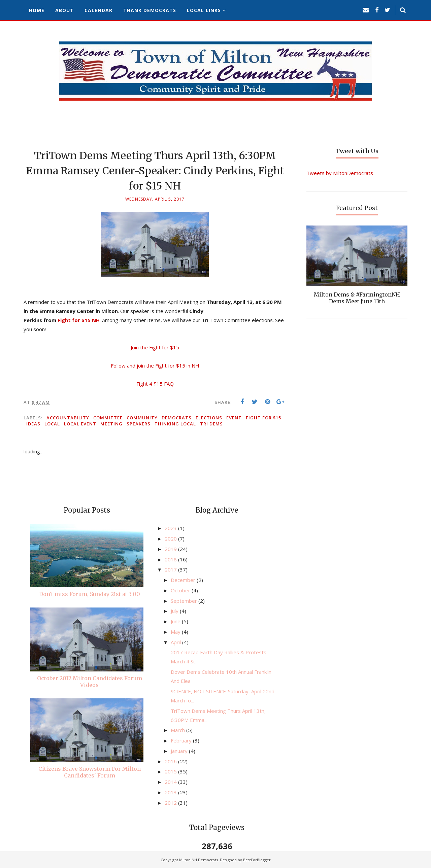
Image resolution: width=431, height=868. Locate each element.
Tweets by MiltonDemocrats (340, 173)
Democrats (177, 418)
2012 (171, 803)
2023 (171, 528)
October (181, 590)
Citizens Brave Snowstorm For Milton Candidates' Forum (90, 772)
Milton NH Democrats (198, 860)
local (52, 424)
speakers (139, 424)
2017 (171, 569)
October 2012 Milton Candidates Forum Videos (90, 682)
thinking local (175, 424)
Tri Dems (211, 424)
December (184, 580)
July (175, 611)
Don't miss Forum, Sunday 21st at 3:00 (90, 594)
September (185, 601)
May (176, 632)
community (142, 418)
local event (80, 424)
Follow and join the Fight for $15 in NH (155, 366)
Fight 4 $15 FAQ (155, 384)
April (176, 642)
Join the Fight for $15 (155, 347)
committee (108, 418)
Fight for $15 (263, 418)
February (182, 740)
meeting (111, 424)
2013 (171, 792)
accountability (68, 418)
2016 (171, 761)
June (176, 621)
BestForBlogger (257, 860)
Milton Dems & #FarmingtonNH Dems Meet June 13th (357, 298)
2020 (171, 539)
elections (209, 418)
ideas (33, 424)
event (234, 418)
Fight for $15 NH (79, 320)
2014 (171, 782)
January (180, 751)
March (178, 730)
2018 (171, 559)
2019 (171, 549)
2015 (171, 771)
